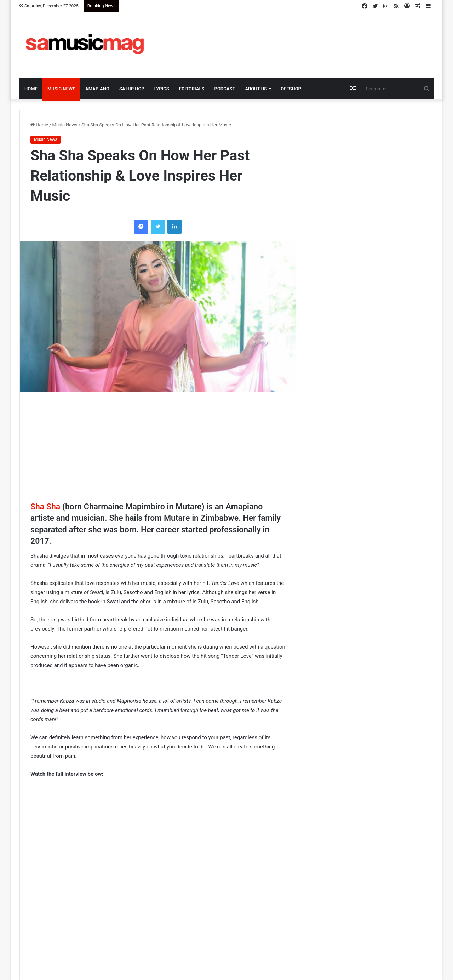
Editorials (192, 89)
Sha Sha (45, 507)
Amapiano (97, 89)
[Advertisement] (297, 36)
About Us (256, 89)
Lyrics (162, 89)
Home (31, 89)
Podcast (225, 89)
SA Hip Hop (132, 89)
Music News (61, 89)
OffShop (291, 89)
